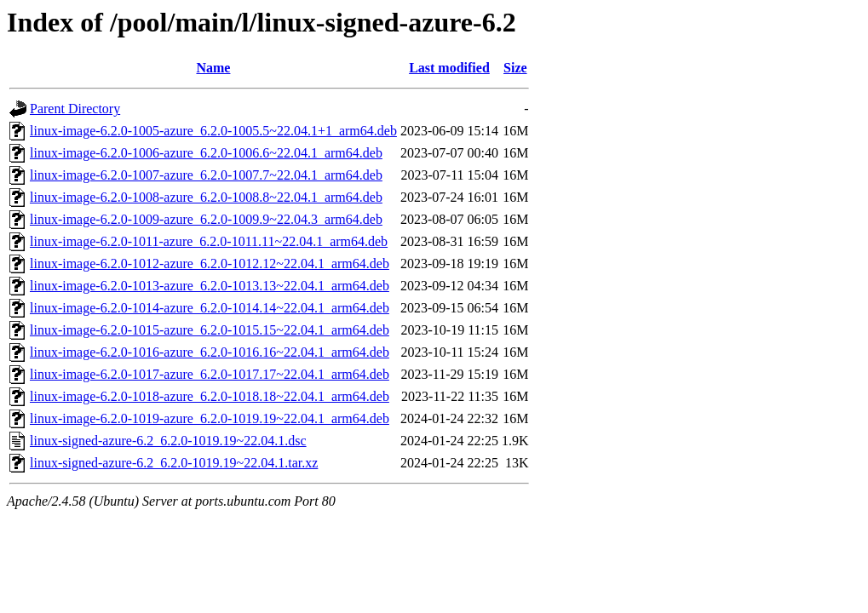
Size (515, 68)
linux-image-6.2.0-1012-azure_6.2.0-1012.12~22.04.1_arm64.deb (210, 264)
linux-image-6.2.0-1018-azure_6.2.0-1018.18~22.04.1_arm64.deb (210, 396)
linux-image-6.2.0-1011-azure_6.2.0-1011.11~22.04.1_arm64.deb (209, 241)
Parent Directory (75, 109)
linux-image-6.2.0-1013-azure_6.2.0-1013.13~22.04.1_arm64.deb (210, 286)
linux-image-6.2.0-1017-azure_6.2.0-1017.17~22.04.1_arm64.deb (210, 374)
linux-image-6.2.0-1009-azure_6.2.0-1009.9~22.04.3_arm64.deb (206, 219)
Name (213, 68)
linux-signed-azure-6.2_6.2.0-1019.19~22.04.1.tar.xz (174, 463)
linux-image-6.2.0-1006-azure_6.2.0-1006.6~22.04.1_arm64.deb (206, 153)
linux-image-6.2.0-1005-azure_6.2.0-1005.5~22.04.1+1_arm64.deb (213, 131)
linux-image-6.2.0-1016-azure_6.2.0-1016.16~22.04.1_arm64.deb (210, 352)
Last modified (449, 68)
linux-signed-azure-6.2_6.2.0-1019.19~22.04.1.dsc (168, 441)
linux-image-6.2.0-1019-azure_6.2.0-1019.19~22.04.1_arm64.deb (210, 418)
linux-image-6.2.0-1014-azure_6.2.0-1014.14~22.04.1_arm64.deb (210, 308)
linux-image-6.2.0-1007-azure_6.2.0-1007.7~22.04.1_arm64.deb (206, 175)
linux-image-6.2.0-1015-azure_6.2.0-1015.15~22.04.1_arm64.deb (210, 330)
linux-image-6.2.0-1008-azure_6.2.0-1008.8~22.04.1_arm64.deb (206, 197)
